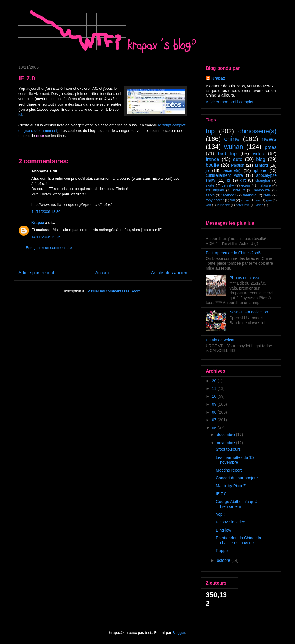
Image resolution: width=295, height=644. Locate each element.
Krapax (38, 223)
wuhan (234, 147)
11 (215, 388)
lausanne (223, 205)
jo (207, 170)
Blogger (179, 633)
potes (271, 147)
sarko (210, 195)
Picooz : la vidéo (230, 522)
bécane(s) (231, 170)
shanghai (263, 181)
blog (261, 159)
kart (208, 205)
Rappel (222, 551)
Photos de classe (245, 278)
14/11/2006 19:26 (46, 237)
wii (233, 200)
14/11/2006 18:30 (46, 212)
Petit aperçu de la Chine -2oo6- (234, 253)
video (259, 205)
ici (20, 115)
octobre (224, 560)
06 (215, 428)
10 (215, 396)
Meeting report (229, 470)
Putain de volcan (221, 340)
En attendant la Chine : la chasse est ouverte (238, 540)
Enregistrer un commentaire (49, 248)
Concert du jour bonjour (237, 478)
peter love (243, 205)
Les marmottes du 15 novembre (235, 460)
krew (267, 195)
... (207, 233)
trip (210, 131)
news (269, 139)
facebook (229, 195)
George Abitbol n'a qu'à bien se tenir (237, 504)
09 (215, 404)
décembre (226, 435)
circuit (245, 200)
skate (210, 185)
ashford (261, 165)
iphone (260, 170)
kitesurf (239, 190)
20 (215, 381)
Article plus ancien (169, 273)
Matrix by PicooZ (231, 486)
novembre (226, 443)
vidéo (258, 154)
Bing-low (224, 530)
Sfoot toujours (228, 449)
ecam (246, 185)
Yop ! (220, 514)
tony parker (215, 200)
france (212, 159)
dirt (243, 180)
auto (238, 159)
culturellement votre (224, 175)
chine (232, 139)
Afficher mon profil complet (229, 102)
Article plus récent (36, 273)
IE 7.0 (221, 494)
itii (229, 180)
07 (215, 420)
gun (269, 200)
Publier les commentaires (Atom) (115, 291)
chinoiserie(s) (257, 131)
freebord (250, 195)
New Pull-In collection (249, 312)
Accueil (103, 273)
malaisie (264, 185)
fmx (258, 200)
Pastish (238, 165)
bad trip (227, 154)
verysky (228, 185)
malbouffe (262, 190)
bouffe (212, 165)
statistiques (215, 190)
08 (215, 412)
